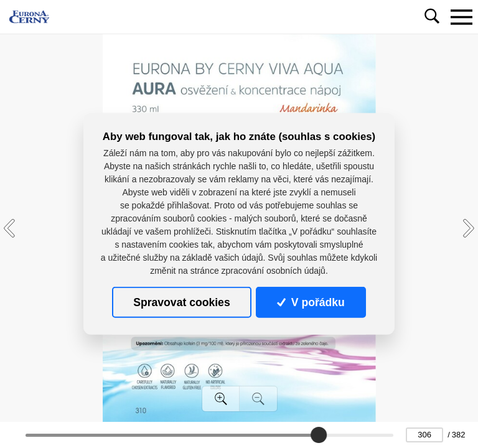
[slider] (319, 435)
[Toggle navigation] (461, 17)
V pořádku (311, 302)
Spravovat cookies (181, 302)
